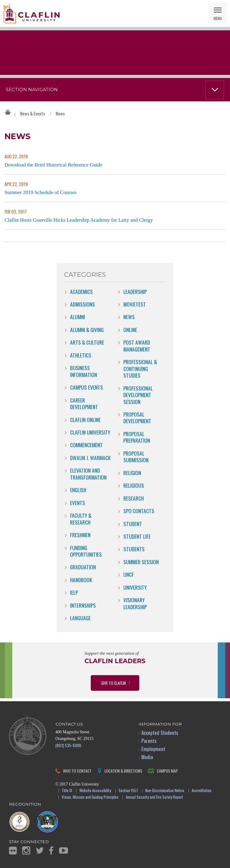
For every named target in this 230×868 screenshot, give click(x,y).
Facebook (51, 850)
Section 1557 (128, 791)
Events (78, 503)
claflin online (85, 420)
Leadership (135, 292)
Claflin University (31, 13)
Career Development (84, 403)
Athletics (81, 355)
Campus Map (167, 771)
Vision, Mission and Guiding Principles (90, 797)
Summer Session (141, 562)
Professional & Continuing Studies (140, 368)
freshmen (80, 535)
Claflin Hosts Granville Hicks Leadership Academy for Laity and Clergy (79, 220)
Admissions (83, 304)
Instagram (26, 850)
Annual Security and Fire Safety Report (154, 797)
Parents (149, 741)
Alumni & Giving (87, 330)
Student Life (137, 536)
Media (147, 757)
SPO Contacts (139, 511)
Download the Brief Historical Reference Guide (53, 165)
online (130, 330)
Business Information (84, 371)
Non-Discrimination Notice (165, 791)
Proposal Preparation (137, 437)
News (60, 113)
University (135, 587)
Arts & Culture (87, 342)
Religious (134, 485)
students (134, 549)
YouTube (63, 850)
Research (134, 498)
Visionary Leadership (135, 603)
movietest (135, 304)
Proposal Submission (136, 456)
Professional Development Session (138, 395)
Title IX (67, 791)
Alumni (78, 317)
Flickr (13, 851)
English (78, 490)
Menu (218, 18)
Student (133, 524)
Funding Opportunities (86, 551)
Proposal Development (137, 418)
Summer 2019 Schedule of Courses (41, 192)
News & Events (32, 113)
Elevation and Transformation (88, 474)
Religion (132, 473)
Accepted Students (160, 733)
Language (80, 618)
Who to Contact (77, 771)
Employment (153, 749)
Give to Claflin (114, 683)
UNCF (129, 574)
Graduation (83, 567)
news (129, 317)
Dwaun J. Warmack (90, 458)
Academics (81, 292)
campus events (87, 387)
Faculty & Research (81, 519)
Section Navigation (32, 90)
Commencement (86, 445)
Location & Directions (123, 771)
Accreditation (202, 791)
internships (83, 605)
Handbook (81, 580)
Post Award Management (137, 346)
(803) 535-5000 (68, 745)
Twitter (40, 850)
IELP (74, 592)
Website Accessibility (95, 791)
